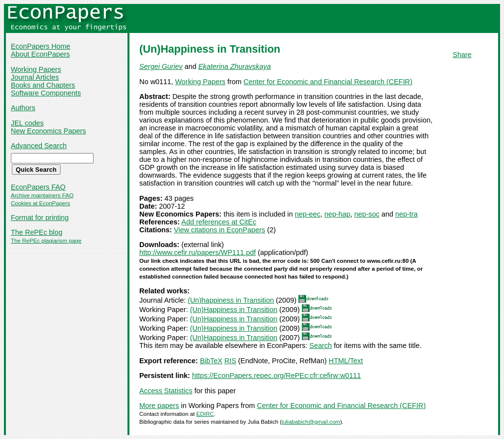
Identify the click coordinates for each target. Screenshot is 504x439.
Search (321, 345)
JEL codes (27, 123)
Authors (23, 108)
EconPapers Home (41, 46)
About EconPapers (40, 54)
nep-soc (367, 214)
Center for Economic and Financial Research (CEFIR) (328, 82)
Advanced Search (39, 146)
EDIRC (205, 414)
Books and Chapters (43, 85)
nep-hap (337, 214)
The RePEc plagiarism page (46, 241)
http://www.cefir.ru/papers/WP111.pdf (198, 252)
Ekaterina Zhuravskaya (235, 66)
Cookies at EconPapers (40, 203)
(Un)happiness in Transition (231, 300)
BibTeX (211, 361)
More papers (159, 406)
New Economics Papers (48, 131)
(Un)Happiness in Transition (234, 310)
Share (462, 55)
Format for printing (40, 218)
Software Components (46, 93)
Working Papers (36, 69)
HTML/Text (346, 361)
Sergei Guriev (161, 66)
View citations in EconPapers (219, 230)
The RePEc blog (37, 232)
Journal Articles (35, 77)
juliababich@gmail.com (311, 422)
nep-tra (407, 214)
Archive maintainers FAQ (42, 195)
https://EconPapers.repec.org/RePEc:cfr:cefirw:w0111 (276, 376)
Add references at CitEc (219, 222)
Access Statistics (166, 391)
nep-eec (308, 214)
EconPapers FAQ (38, 187)
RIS (230, 361)
